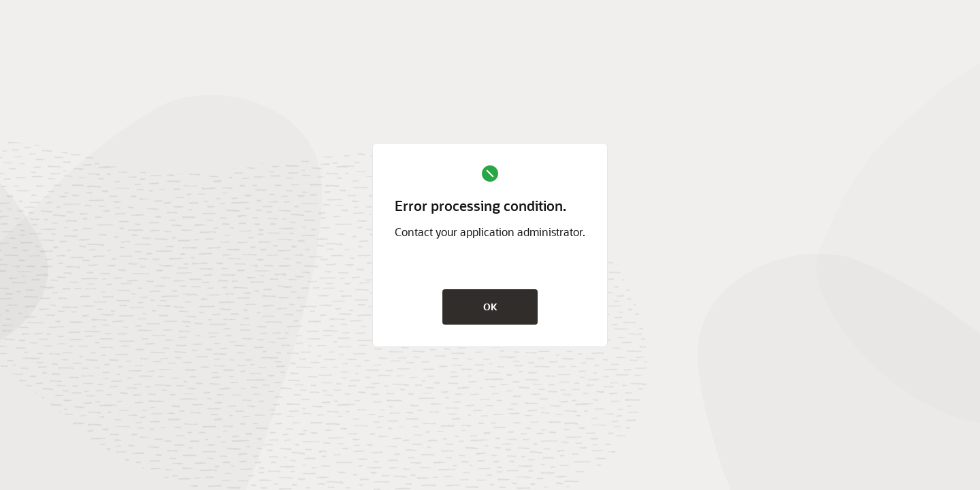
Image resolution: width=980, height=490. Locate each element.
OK (490, 307)
